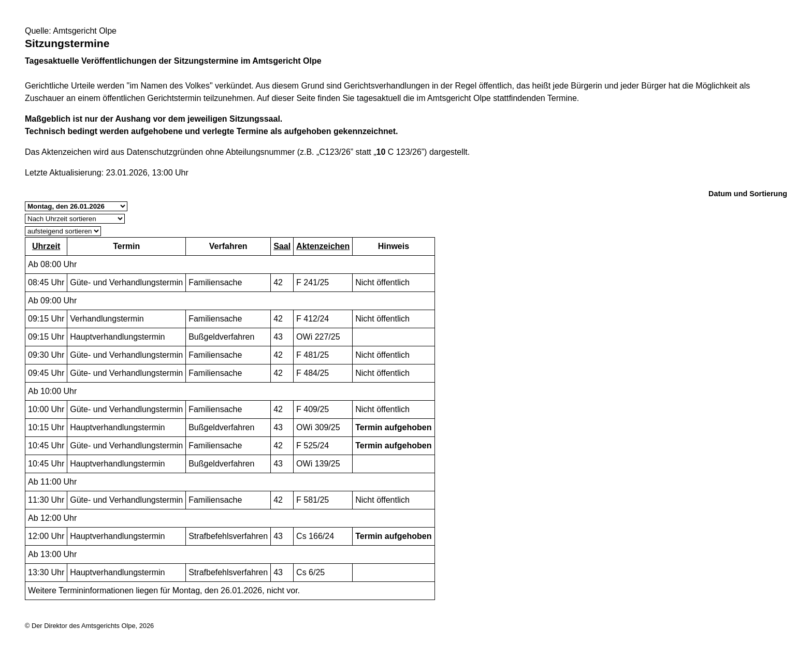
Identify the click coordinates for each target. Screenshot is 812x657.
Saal (282, 246)
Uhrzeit (46, 246)
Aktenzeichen (323, 246)
